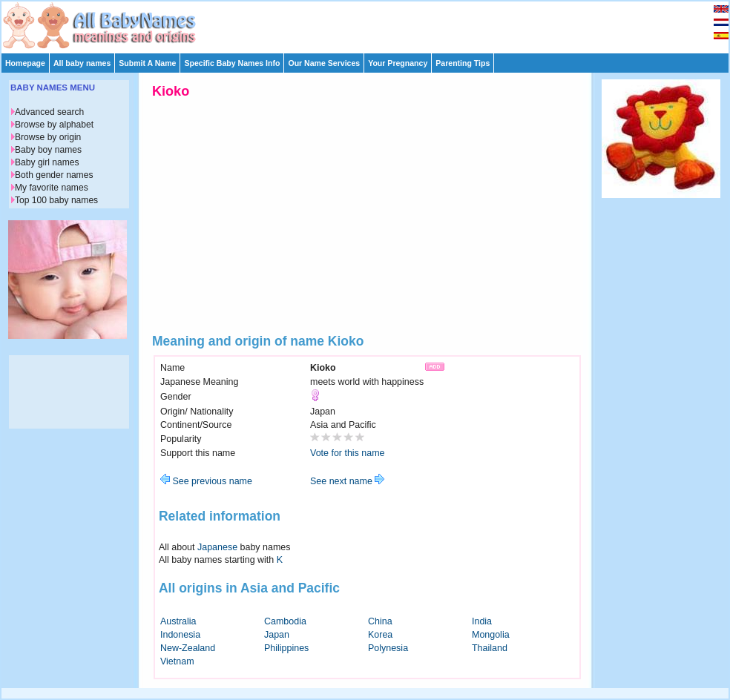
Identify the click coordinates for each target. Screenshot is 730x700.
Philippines (286, 648)
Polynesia (388, 648)
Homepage (25, 63)
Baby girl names (47, 162)
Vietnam (177, 661)
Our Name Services (324, 63)
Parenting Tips (463, 63)
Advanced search (49, 112)
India (482, 621)
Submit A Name (147, 63)
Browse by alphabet (54, 125)
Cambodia (285, 621)
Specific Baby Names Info (232, 63)
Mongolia (491, 635)
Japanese (217, 547)
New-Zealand (188, 648)
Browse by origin (48, 137)
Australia (178, 621)
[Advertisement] (372, 24)
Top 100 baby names (56, 200)
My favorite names (52, 188)
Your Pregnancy (398, 63)
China (380, 621)
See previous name (206, 481)
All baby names (82, 63)
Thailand (490, 648)
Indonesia (180, 635)
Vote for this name (348, 453)
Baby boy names (48, 150)
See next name (347, 481)
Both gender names (54, 175)
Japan (277, 635)
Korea (380, 635)
